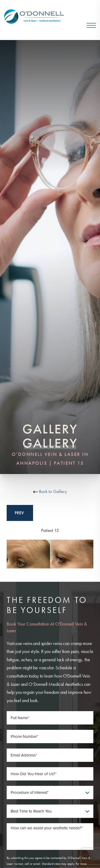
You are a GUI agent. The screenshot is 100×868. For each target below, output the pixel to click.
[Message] (50, 837)
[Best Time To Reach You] (50, 811)
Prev (20, 513)
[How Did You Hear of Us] (50, 774)
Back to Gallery (50, 491)
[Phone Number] (50, 736)
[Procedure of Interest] (50, 793)
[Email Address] (50, 755)
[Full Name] (50, 718)
